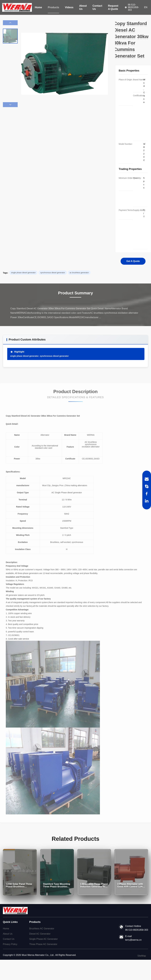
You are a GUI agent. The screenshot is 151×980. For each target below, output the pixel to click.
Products (53, 7)
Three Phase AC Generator (43, 944)
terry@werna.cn (133, 940)
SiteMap (142, 956)
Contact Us (97, 7)
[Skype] (147, 486)
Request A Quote (113, 7)
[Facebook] (147, 494)
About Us (83, 7)
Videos (69, 7)
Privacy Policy (10, 944)
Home (38, 7)
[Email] (147, 479)
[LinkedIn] (147, 501)
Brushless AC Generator (42, 929)
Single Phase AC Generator (44, 939)
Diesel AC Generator (40, 934)
